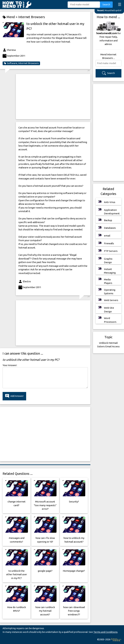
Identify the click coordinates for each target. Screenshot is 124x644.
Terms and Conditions (105, 632)
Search (106, 4)
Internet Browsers (32, 17)
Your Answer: (10, 365)
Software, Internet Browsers (21, 63)
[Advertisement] (53, 97)
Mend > (10, 17)
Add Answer (14, 396)
